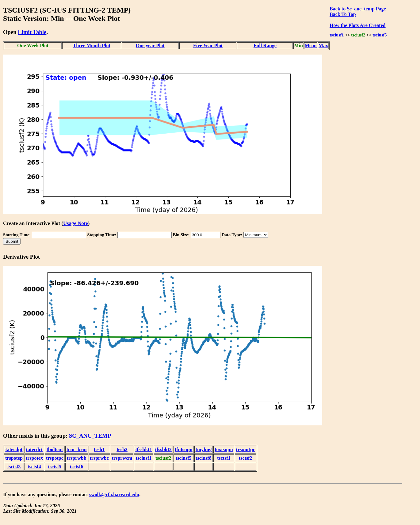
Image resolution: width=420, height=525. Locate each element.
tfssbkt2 (163, 449)
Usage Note (76, 223)
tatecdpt (14, 449)
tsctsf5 (55, 467)
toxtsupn (224, 449)
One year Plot (150, 46)
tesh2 (122, 449)
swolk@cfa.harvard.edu (114, 495)
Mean (311, 46)
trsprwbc (99, 458)
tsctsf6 (77, 467)
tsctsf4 (34, 467)
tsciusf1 (337, 35)
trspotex (34, 458)
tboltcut (55, 449)
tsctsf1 (224, 458)
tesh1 (99, 449)
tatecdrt (34, 449)
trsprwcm (122, 458)
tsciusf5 (380, 35)
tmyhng (204, 449)
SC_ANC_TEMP (90, 436)
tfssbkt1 (143, 449)
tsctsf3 (14, 467)
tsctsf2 (246, 458)
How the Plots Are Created (357, 25)
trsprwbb (77, 458)
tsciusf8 (204, 458)
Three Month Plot (92, 46)
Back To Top (343, 14)
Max (323, 46)
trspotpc (55, 458)
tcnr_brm (77, 449)
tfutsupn (184, 449)
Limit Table (32, 32)
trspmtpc (246, 449)
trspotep (14, 458)
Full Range (265, 46)
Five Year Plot (208, 46)
